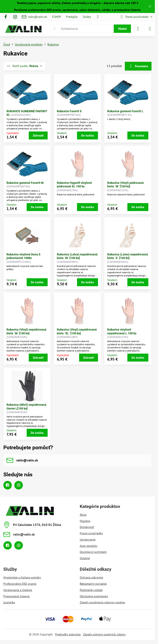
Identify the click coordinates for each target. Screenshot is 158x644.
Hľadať (122, 29)
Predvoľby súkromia (68, 634)
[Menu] (150, 29)
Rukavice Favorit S (69, 111)
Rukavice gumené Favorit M (25, 183)
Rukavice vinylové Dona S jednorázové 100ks (24, 256)
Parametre (138, 66)
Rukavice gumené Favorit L (125, 111)
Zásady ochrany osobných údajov (104, 634)
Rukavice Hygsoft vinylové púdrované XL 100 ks (74, 185)
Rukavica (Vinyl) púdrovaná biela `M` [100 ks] (125, 185)
